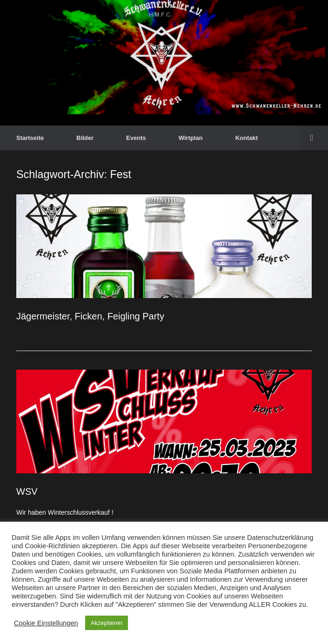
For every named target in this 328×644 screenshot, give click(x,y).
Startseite (30, 138)
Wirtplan (191, 138)
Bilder (85, 138)
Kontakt (247, 138)
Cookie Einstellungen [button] (46, 623)
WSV (27, 491)
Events (136, 138)
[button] (314, 138)
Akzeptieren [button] (107, 623)
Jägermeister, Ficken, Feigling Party (90, 316)
